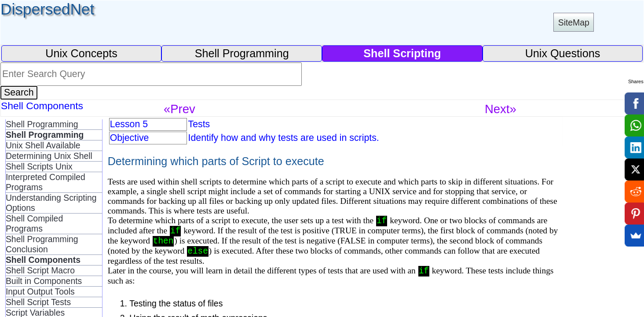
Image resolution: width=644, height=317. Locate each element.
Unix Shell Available (43, 145)
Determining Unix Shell (49, 156)
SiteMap (574, 22)
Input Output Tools (40, 291)
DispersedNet (47, 9)
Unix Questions (563, 53)
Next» (501, 109)
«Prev (179, 109)
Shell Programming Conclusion (42, 244)
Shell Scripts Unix (39, 166)
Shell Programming (242, 53)
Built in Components (44, 281)
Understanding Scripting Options (51, 203)
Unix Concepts (81, 53)
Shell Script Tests (38, 302)
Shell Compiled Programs (34, 223)
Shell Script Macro (40, 270)
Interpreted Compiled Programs (46, 182)
